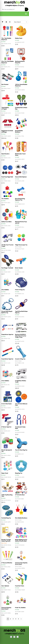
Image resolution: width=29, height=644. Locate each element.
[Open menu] (26, 14)
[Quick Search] (12, 9)
